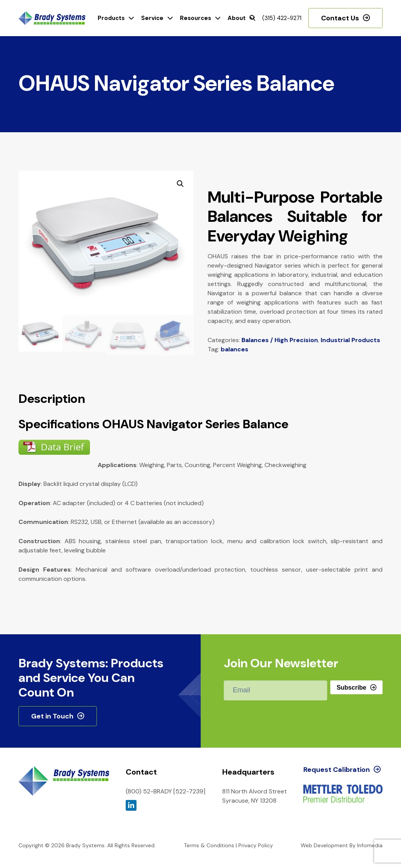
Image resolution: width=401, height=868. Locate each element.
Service (152, 18)
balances (235, 349)
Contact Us (340, 18)
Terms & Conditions (209, 845)
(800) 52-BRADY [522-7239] (166, 791)
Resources (196, 18)
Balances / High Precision (280, 340)
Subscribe (351, 688)
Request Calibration (337, 770)
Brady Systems (52, 18)
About (237, 18)
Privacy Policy (256, 845)
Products (111, 18)
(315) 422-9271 (282, 18)
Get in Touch (52, 716)
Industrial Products (350, 340)
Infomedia (370, 845)
